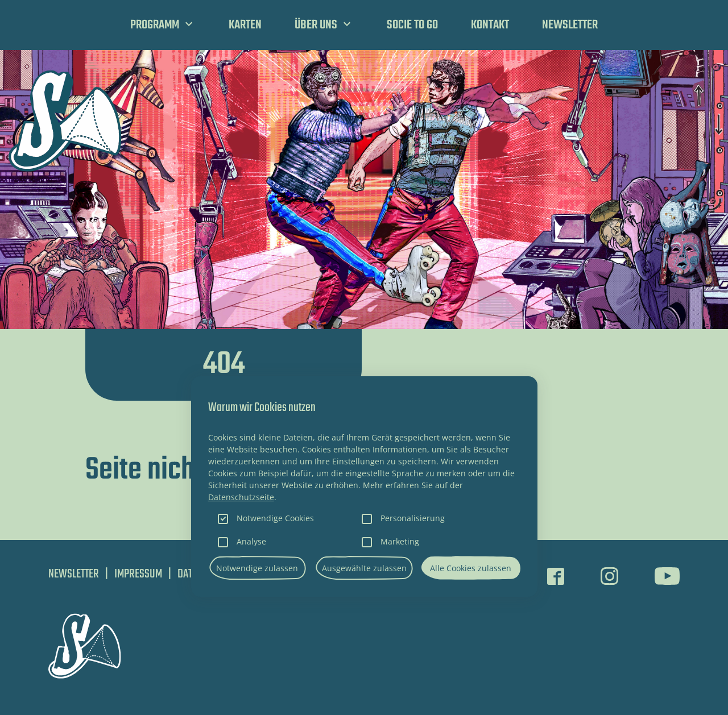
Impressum (138, 574)
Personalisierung (413, 518)
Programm (155, 25)
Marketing (400, 541)
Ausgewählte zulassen (364, 568)
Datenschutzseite (241, 497)
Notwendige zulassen (257, 568)
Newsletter (570, 25)
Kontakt (490, 25)
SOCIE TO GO (412, 25)
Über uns (316, 25)
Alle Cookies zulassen (471, 568)
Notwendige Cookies (275, 518)
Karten (245, 25)
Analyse (251, 541)
